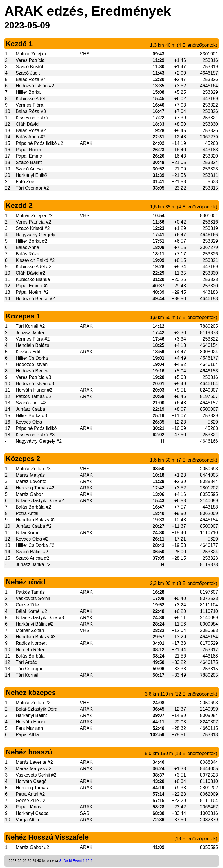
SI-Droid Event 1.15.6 (76, 861)
